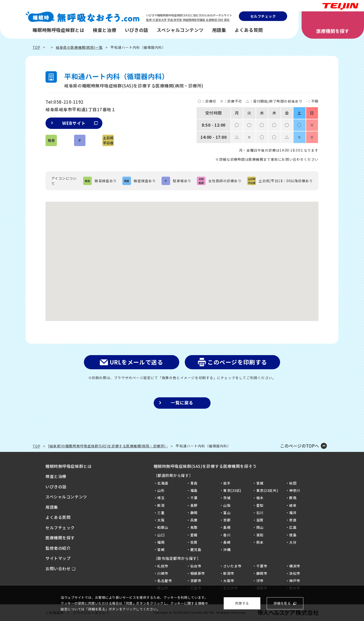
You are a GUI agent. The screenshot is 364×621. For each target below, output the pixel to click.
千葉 (194, 498)
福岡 (161, 542)
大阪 (161, 520)
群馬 (293, 498)
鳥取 (194, 527)
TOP (36, 47)
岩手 (227, 483)
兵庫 (194, 520)
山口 (161, 535)
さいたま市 (232, 566)
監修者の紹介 (58, 548)
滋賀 (260, 520)
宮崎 (161, 549)
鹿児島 (196, 549)
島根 (227, 527)
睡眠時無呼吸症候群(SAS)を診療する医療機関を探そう (205, 466)
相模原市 (198, 573)
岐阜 (293, 505)
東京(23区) (232, 490)
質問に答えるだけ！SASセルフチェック (347, 298)
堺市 (260, 581)
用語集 (219, 30)
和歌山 (163, 527)
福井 (293, 513)
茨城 (227, 498)
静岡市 (262, 573)
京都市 (196, 581)
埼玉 (161, 498)
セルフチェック (263, 16)
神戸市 (295, 581)
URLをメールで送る (136, 362)
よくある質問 (249, 30)
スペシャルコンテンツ (180, 30)
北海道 (163, 483)
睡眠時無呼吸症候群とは (58, 30)
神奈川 (295, 490)
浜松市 (295, 573)
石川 (260, 513)
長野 (194, 505)
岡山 (260, 527)
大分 (293, 542)
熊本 (260, 542)
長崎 (227, 542)
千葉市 (262, 566)
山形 (161, 490)
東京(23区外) (267, 490)
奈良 (293, 520)
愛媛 (194, 535)
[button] (182, 257)
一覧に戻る (182, 402)
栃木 (260, 498)
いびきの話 (137, 30)
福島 (194, 490)
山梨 (227, 505)
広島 (293, 527)
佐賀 (194, 542)
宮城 (260, 483)
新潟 (161, 505)
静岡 (194, 513)
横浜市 (295, 566)
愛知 (260, 505)
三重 (161, 513)
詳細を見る (282, 603)
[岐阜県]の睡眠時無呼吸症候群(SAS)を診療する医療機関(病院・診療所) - (108, 446)
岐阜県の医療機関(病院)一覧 (79, 47)
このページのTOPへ (300, 446)
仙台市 (196, 566)
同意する (242, 603)
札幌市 (163, 566)
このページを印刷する (237, 362)
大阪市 (229, 581)
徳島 (293, 535)
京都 (227, 520)
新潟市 (229, 573)
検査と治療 (105, 30)
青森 (194, 483)
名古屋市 (165, 581)
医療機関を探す (333, 31)
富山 (227, 513)
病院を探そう (347, 339)
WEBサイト (80, 123)
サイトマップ (58, 558)
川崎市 (163, 573)
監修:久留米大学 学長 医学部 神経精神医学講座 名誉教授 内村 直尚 (188, 20)
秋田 (293, 483)
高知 (260, 535)
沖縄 (227, 549)
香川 (227, 535)
